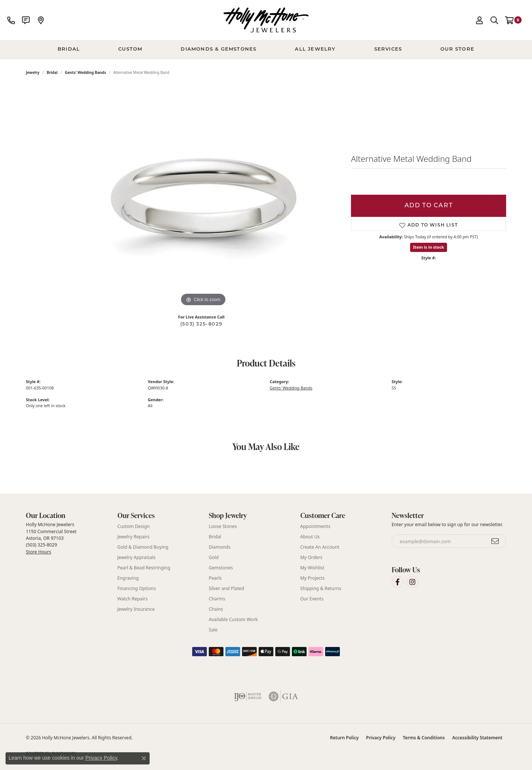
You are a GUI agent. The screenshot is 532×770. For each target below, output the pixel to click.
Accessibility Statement (477, 738)
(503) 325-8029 (201, 324)
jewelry (33, 72)
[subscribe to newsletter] (495, 541)
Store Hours (38, 552)
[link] (11, 20)
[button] (480, 20)
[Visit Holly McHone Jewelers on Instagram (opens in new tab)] (412, 582)
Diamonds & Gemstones (219, 49)
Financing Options (137, 588)
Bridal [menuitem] (215, 537)
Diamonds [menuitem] (220, 547)
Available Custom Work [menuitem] (233, 619)
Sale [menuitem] (213, 630)
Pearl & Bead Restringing (144, 568)
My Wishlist (312, 568)
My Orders (311, 557)
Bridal (52, 72)
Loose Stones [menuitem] (223, 526)
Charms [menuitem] (217, 599)
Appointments (316, 526)
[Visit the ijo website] (248, 696)
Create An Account (320, 547)
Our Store (457, 49)
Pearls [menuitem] (215, 578)
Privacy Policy (381, 738)
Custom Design (134, 526)
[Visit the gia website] (283, 696)
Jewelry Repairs (134, 537)
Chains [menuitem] (216, 609)
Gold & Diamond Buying (143, 547)
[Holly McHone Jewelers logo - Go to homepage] (266, 20)
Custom (130, 49)
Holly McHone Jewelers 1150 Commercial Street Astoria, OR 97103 (51, 538)
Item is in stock (429, 247)
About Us (310, 537)
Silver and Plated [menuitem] (226, 588)
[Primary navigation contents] (266, 50)
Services (388, 49)
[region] (203, 197)
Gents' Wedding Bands (86, 72)
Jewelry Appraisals (137, 557)
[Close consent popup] (144, 758)
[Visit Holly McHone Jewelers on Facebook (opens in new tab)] (398, 582)
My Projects (313, 578)
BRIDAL (69, 49)
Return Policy (344, 738)
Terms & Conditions (424, 738)
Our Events (312, 599)
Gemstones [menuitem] (221, 568)
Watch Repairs (133, 599)
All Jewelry (315, 49)
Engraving (128, 578)
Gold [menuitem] (214, 557)
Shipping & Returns (321, 588)
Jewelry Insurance (136, 609)
